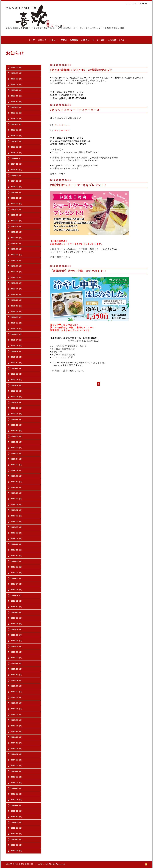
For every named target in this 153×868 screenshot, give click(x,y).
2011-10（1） (17, 817)
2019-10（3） (17, 431)
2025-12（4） (17, 90)
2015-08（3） (17, 686)
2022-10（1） (17, 243)
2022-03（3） (17, 277)
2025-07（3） (17, 119)
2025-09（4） (17, 107)
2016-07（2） (17, 629)
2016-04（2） (17, 646)
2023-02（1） (17, 221)
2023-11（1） (17, 198)
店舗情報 (74, 40)
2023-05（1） (17, 215)
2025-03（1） (17, 141)
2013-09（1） (17, 777)
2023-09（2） (17, 204)
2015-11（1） (17, 669)
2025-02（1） (17, 147)
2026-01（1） (17, 84)
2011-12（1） (17, 805)
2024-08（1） (17, 175)
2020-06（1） (17, 391)
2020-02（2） (17, 408)
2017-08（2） (17, 567)
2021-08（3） (17, 317)
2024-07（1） (17, 181)
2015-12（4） (17, 663)
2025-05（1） (17, 130)
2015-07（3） (17, 692)
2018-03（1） (17, 527)
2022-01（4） (17, 289)
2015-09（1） (17, 680)
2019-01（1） (17, 476)
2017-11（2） (17, 550)
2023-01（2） (17, 226)
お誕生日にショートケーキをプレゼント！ (78, 185)
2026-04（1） (17, 67)
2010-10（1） (17, 839)
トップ (32, 40)
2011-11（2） (17, 811)
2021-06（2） (17, 329)
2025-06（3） (17, 124)
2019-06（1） (17, 448)
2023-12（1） (17, 192)
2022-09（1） (17, 249)
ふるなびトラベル (116, 40)
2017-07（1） (17, 573)
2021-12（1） (17, 294)
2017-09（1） (17, 561)
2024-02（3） (17, 187)
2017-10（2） (17, 556)
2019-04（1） (17, 459)
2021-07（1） (17, 323)
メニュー (53, 40)
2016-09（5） (17, 618)
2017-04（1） (17, 584)
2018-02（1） (17, 533)
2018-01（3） (17, 539)
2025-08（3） (17, 113)
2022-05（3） (17, 266)
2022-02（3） (17, 283)
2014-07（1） (17, 754)
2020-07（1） (17, 385)
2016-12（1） (17, 607)
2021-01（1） (17, 357)
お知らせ (42, 40)
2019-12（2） (17, 419)
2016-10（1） (17, 612)
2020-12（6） (17, 363)
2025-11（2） (17, 96)
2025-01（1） (17, 153)
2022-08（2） (17, 255)
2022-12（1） (17, 232)
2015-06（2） (17, 697)
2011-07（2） (17, 828)
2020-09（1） (17, 374)
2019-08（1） (17, 436)
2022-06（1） (17, 260)
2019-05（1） (17, 453)
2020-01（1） (17, 414)
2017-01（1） (17, 601)
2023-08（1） (17, 209)
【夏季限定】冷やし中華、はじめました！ (78, 271)
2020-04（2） (17, 402)
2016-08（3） (17, 624)
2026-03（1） (17, 73)
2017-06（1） (17, 578)
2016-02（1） (17, 658)
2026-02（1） (17, 79)
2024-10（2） (17, 170)
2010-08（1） (17, 845)
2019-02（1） (17, 470)
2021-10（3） (17, 306)
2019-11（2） (17, 425)
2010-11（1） (17, 834)
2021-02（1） (17, 351)
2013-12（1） (17, 771)
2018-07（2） (17, 510)
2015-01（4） (17, 726)
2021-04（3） (17, 340)
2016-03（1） (17, 652)
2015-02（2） (17, 720)
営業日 (64, 40)
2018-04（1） (17, 521)
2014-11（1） (17, 737)
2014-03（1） (17, 760)
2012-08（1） (17, 794)
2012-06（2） (17, 800)
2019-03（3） (17, 465)
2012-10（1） (17, 788)
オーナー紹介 (99, 40)
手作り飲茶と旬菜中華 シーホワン (28, 864)
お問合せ (85, 40)
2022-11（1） (17, 238)
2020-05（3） (17, 397)
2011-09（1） (17, 822)
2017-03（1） (17, 590)
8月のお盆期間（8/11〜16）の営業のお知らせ (81, 70)
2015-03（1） (17, 714)
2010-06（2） (17, 851)
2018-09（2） (17, 499)
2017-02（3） (17, 595)
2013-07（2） (17, 783)
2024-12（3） (17, 158)
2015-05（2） (17, 703)
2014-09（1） (17, 749)
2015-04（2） (17, 709)
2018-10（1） (17, 493)
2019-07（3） (17, 442)
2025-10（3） (17, 102)
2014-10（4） (17, 743)
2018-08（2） (17, 504)
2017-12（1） (17, 544)
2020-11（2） (17, 368)
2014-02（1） (17, 766)
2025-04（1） (17, 136)
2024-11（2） (17, 164)
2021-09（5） (17, 312)
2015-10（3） (17, 675)
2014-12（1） (17, 731)
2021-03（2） (17, 346)
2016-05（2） (17, 641)
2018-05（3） (17, 516)
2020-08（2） (17, 380)
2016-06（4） (17, 635)
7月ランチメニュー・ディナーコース (75, 110)
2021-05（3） (17, 334)
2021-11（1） (17, 300)
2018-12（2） (17, 482)
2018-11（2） (17, 487)
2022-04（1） (17, 272)
